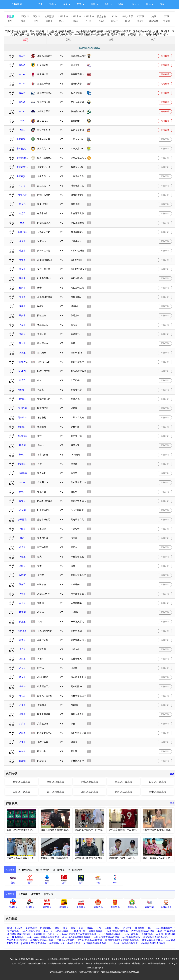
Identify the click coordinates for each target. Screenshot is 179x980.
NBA (75, 21)
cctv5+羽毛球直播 (31, 931)
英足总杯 (102, 16)
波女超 (22, 677)
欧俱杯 (22, 686)
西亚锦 (22, 761)
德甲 (10, 21)
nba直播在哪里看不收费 (153, 943)
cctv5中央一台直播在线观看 (124, 943)
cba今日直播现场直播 (117, 931)
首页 (40, 4)
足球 (68, 40)
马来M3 (22, 575)
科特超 (22, 751)
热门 (154, 40)
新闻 (107, 4)
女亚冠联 (49, 16)
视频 (93, 4)
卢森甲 (22, 705)
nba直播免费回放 (131, 937)
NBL (22, 223)
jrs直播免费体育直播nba (34, 943)
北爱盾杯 (154, 21)
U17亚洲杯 (23, 16)
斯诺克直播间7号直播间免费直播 (122, 940)
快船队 (108, 928)
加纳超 (22, 659)
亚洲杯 (36, 16)
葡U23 (22, 696)
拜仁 (150, 928)
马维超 (22, 529)
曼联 (73, 928)
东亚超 (22, 353)
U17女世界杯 (128, 17)
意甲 (36, 21)
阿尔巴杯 (22, 390)
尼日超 (22, 649)
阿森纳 (90, 928)
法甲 (154, 16)
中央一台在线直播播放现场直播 (43, 937)
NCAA (22, 56)
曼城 (117, 928)
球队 (135, 4)
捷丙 (22, 538)
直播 (51, 4)
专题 (162, 4)
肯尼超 (22, 241)
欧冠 (128, 21)
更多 (172, 774)
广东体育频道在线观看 (143, 931)
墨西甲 (49, 21)
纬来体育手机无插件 (152, 940)
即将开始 (165, 139)
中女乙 (22, 186)
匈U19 (22, 482)
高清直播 (165, 56)
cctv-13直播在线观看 (110, 934)
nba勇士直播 (74, 943)
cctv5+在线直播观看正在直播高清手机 (77, 934)
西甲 (167, 16)
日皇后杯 (22, 232)
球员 (148, 4)
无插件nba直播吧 (66, 940)
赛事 (121, 4)
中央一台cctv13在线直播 (56, 931)
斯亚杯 (22, 399)
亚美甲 (22, 278)
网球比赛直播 (96, 931)
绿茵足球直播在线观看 (42, 940)
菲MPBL (22, 371)
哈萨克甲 (22, 631)
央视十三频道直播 (167, 931)
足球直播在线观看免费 (95, 943)
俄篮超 (22, 501)
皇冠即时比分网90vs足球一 (157, 937)
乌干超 (22, 594)
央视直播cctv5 (56, 943)
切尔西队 (128, 928)
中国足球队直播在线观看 (107, 937)
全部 (25, 40)
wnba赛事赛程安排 (165, 928)
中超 (88, 21)
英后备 (141, 21)
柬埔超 (22, 334)
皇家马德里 (31, 928)
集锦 (79, 4)
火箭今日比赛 (79, 931)
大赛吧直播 (147, 934)
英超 (23, 21)
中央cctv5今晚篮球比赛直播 (76, 937)
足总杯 (62, 21)
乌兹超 (22, 325)
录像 (65, 4)
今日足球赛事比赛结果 (19, 934)
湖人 (65, 928)
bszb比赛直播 (131, 934)
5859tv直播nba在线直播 (90, 940)
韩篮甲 (22, 250)
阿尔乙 (22, 584)
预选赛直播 (13, 931)
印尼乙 (22, 204)
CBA (101, 21)
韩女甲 (22, 269)
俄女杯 (22, 510)
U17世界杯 (62, 16)
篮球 (111, 40)
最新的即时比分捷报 (44, 934)
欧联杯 (115, 21)
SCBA (115, 16)
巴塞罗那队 (46, 928)
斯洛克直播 (18, 937)
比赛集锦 (140, 928)
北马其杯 (22, 473)
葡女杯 (167, 21)
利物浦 (19, 928)
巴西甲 (141, 16)
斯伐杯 (22, 445)
